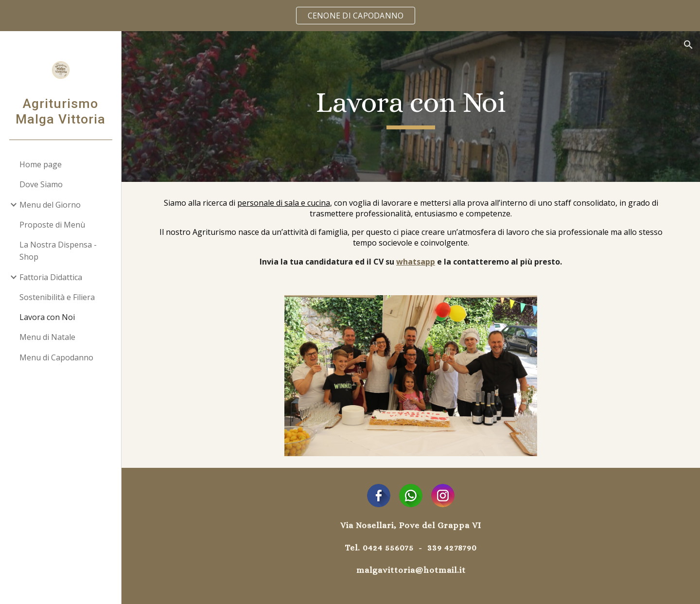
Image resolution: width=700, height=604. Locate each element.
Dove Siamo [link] (41, 184)
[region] (350, 16)
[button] (688, 45)
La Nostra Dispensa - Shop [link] (58, 251)
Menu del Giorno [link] (50, 205)
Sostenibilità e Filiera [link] (57, 297)
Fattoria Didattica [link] (51, 277)
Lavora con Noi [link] (47, 317)
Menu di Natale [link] (47, 337)
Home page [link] (41, 164)
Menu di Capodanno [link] (56, 357)
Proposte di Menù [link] (52, 225)
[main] (411, 107)
